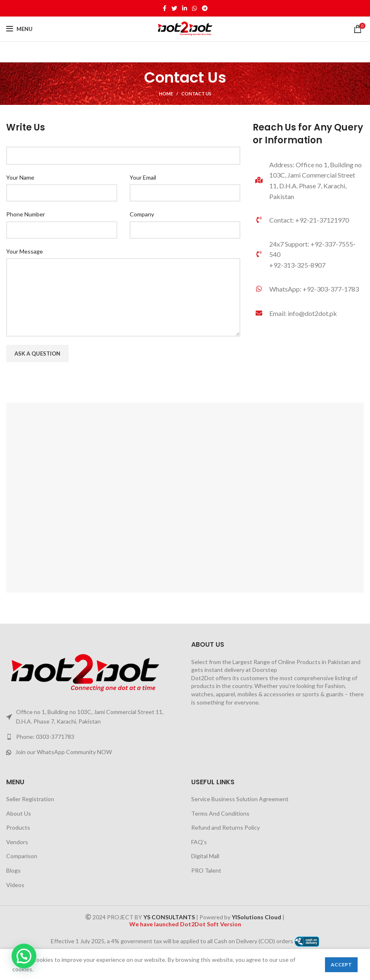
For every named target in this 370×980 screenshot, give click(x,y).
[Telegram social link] (205, 8)
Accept (341, 965)
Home (166, 94)
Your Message (25, 251)
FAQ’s (199, 842)
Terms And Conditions (220, 813)
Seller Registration (30, 799)
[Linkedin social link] (185, 8)
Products (18, 827)
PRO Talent (206, 870)
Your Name (20, 177)
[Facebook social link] (165, 8)
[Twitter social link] (174, 8)
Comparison (22, 856)
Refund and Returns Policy (225, 827)
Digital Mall (205, 856)
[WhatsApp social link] (194, 8)
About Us (19, 813)
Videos (15, 885)
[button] (24, 956)
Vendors (17, 842)
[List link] (308, 289)
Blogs (13, 870)
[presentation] (69, 387)
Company (142, 214)
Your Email (143, 177)
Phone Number (26, 214)
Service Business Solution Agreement (240, 799)
